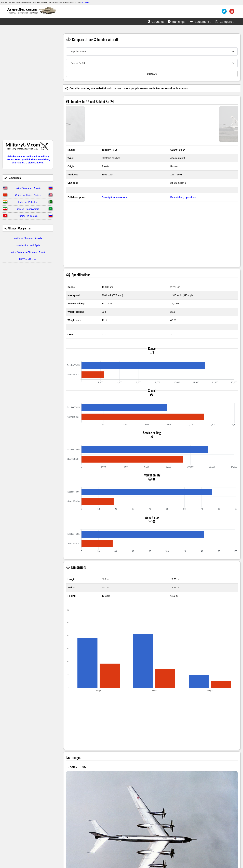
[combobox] (152, 51)
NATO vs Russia (28, 259)
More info (85, 2)
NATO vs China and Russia (28, 238)
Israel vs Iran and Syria (28, 245)
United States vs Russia (28, 188)
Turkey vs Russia (28, 216)
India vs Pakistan (28, 202)
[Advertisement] (28, 84)
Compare (152, 74)
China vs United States (28, 195)
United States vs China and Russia (28, 252)
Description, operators (114, 197)
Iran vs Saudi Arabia (28, 209)
